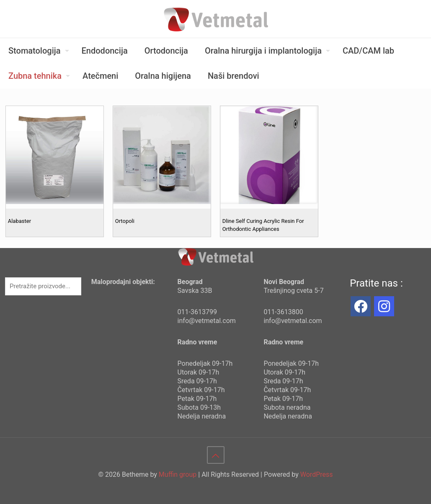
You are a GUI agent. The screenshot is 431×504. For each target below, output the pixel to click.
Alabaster (19, 221)
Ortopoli (125, 221)
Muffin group (178, 474)
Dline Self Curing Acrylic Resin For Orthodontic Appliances (263, 225)
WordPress (317, 474)
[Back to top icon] (216, 455)
